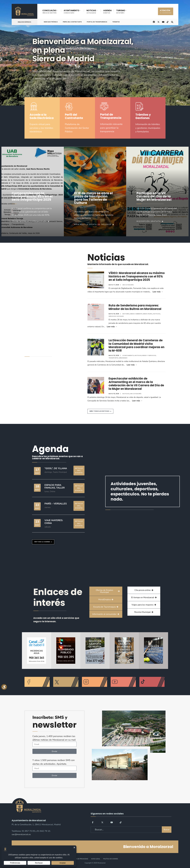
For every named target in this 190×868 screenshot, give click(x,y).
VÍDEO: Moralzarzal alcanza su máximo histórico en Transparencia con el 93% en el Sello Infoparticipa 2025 (137, 276)
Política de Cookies (111, 859)
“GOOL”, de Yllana (56, 468)
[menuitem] (52, 11)
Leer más (158, 292)
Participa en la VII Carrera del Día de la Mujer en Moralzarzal (154, 196)
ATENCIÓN (166, 11)
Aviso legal (96, 859)
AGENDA (107, 11)
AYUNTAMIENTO (72, 11)
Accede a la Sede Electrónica (42, 116)
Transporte (113, 358)
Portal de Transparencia (97, 22)
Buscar (167, 830)
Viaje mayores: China (54, 522)
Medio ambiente (136, 314)
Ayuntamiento (128, 355)
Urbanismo (123, 358)
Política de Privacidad (79, 859)
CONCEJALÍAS (49, 11)
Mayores (126, 314)
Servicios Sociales (116, 316)
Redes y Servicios (149, 355)
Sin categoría (128, 285)
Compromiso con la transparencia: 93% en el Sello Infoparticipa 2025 (32, 196)
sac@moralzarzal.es (21, 834)
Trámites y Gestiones (143, 116)
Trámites (116, 22)
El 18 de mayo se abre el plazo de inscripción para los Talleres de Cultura (93, 198)
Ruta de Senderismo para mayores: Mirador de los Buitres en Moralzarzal (135, 307)
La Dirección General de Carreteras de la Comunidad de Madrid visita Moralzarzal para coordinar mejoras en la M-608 (136, 345)
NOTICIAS (91, 11)
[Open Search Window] (172, 22)
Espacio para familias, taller (55, 486)
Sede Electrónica (51, 22)
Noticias (157, 314)
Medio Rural (148, 314)
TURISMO (121, 11)
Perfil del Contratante (72, 22)
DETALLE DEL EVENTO (79, 471)
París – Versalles (56, 504)
